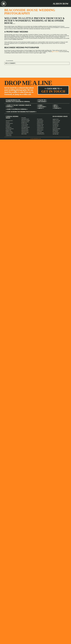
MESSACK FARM (40, 129)
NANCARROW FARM (9, 121)
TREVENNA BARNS (40, 127)
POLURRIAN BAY (40, 123)
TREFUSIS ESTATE (40, 122)
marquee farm (56, 133)
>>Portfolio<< (42, 107)
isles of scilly (24, 134)
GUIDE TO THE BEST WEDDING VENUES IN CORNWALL (18, 106)
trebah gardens (40, 133)
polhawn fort (8, 130)
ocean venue (8, 134)
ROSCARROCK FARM (25, 130)
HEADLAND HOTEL (25, 129)
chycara (7, 122)
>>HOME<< (40, 105)
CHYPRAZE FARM (40, 120)
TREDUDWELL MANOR (25, 119)
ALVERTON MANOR (40, 124)
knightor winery (9, 131)
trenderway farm (41, 134)
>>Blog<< (56, 107)
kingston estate (56, 122)
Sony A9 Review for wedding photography (21, 112)
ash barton (55, 127)
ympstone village (56, 129)
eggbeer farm (56, 119)
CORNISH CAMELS (25, 124)
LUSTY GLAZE (24, 118)
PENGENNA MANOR (25, 122)
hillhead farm (55, 130)
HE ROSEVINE (40, 119)
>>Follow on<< (42, 100)
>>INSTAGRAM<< (42, 102)
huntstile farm (56, 125)
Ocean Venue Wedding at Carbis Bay (14, 71)
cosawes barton (9, 123)
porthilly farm (8, 127)
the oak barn (55, 123)
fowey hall (8, 125)
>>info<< (55, 105)
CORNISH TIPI (39, 131)
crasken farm (9, 136)
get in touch (55, 52)
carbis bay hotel (25, 133)
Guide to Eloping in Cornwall (17, 109)
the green (8, 126)
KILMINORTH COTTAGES (25, 120)
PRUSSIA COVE (24, 123)
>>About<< (40, 108)
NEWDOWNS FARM (25, 131)
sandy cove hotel (56, 121)
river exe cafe (55, 126)
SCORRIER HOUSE (24, 126)
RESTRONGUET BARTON (25, 127)
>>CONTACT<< (57, 108)
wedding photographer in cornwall (18, 102)
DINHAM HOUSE (40, 130)
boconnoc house (9, 133)
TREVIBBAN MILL (40, 126)
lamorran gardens (10, 129)
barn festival (55, 131)
